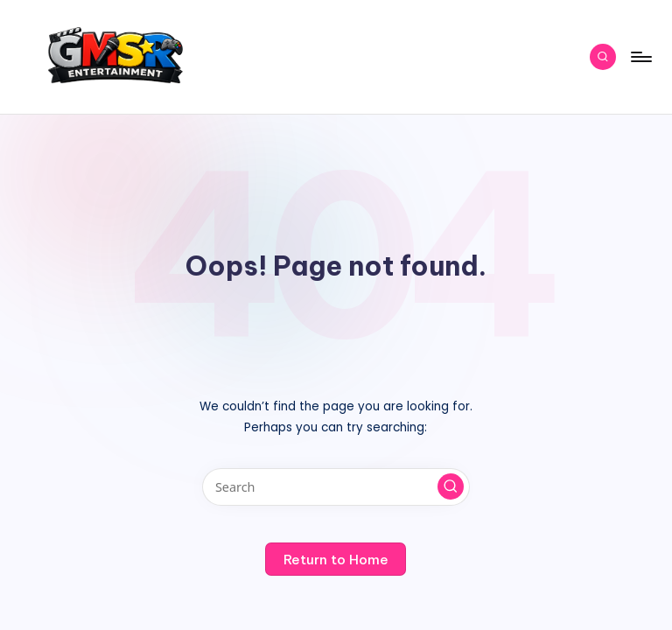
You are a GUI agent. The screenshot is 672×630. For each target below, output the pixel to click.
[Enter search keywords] (336, 487)
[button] (451, 486)
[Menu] (640, 57)
